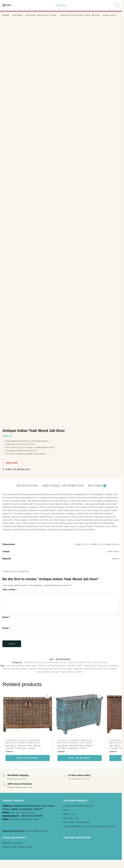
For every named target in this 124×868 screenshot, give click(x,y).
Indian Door (19, 669)
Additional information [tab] (63, 486)
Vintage (17, 15)
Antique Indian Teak (69, 666)
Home (6, 15)
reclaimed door (48, 672)
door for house (94, 666)
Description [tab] (27, 486)
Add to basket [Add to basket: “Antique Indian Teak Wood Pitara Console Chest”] (28, 758)
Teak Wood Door (71, 672)
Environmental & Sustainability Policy (90, 826)
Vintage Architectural (41, 15)
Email (6, 628)
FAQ (66, 810)
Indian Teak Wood (40, 669)
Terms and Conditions (17, 847)
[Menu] (7, 5)
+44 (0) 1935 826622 (23, 813)
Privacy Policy (13, 843)
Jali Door (109, 669)
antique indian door (40, 666)
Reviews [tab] (97, 486)
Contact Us (71, 818)
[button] (117, 5)
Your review (10, 589)
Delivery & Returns (77, 822)
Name (6, 617)
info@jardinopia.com (24, 819)
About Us (69, 814)
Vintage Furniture (27, 743)
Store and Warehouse (78, 806)
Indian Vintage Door (88, 669)
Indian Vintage (63, 669)
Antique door (16, 666)
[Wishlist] (47, 696)
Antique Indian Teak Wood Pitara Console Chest (23, 747)
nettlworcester (37, 831)
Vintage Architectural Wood (80, 15)
